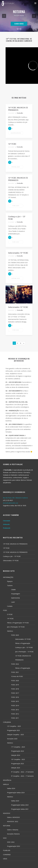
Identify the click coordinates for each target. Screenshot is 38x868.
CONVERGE (7, 855)
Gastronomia (15, 598)
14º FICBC (6, 548)
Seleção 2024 (16, 755)
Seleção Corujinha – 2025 (15, 735)
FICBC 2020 (15, 681)
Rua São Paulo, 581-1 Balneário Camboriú (15, 498)
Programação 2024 (17, 751)
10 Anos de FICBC (17, 676)
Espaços (10, 581)
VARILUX (6, 784)
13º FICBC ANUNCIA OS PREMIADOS (15, 552)
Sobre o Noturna (13, 830)
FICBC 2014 (15, 706)
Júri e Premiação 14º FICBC (16, 627)
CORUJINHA (7, 722)
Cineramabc (7, 521)
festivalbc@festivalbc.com (10, 503)
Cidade (13, 590)
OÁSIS (5, 859)
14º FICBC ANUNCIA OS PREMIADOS (15, 544)
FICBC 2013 (15, 710)
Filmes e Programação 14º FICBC (18, 623)
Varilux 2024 (11, 788)
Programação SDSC (14, 846)
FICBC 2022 (16, 330)
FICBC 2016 (15, 697)
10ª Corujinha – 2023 (18, 759)
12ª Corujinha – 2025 (14, 726)
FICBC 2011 (15, 718)
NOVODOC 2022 (13, 821)
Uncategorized (16, 133)
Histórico (10, 631)
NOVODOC (7, 813)
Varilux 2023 (15, 801)
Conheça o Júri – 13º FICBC (12, 556)
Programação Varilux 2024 (16, 793)
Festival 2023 (16, 167)
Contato (10, 606)
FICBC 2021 (15, 672)
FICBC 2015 (15, 701)
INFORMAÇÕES (8, 577)
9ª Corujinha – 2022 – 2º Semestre (22, 772)
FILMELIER (7, 850)
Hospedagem (16, 594)
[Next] (24, 343)
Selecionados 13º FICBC (11, 561)
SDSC (5, 838)
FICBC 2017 (15, 693)
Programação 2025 (13, 730)
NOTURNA (7, 826)
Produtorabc (7, 528)
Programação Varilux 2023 (20, 805)
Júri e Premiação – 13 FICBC (24, 652)
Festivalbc (20, 113)
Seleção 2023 (16, 768)
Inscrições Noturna (13, 834)
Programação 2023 (17, 764)
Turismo (10, 585)
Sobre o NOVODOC (14, 817)
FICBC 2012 (15, 714)
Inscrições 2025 (12, 739)
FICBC (5, 610)
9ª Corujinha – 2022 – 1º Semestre (22, 776)
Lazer (13, 602)
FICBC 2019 (15, 685)
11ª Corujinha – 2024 (18, 747)
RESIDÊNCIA (7, 780)
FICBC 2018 (15, 689)
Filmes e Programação (23, 643)
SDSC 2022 (11, 842)
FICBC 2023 (16, 206)
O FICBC (10, 614)
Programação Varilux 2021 (20, 809)
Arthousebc (6, 524)
